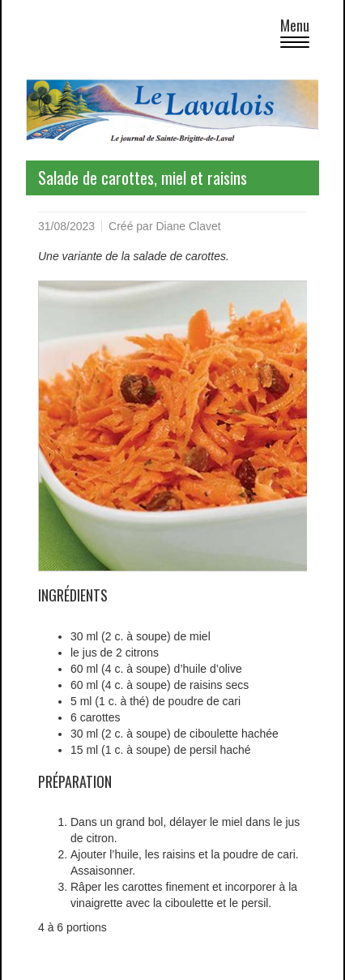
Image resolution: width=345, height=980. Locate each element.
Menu (299, 35)
